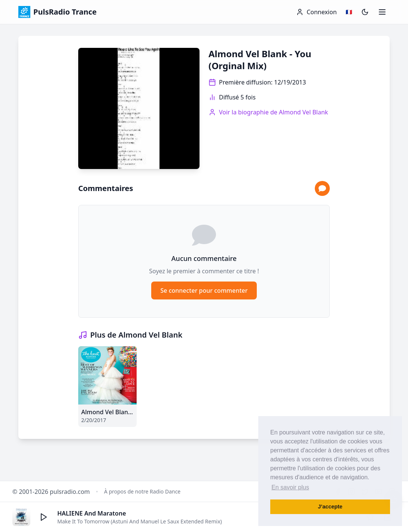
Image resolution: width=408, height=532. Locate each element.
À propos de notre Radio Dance (142, 491)
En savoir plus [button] (290, 487)
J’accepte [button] (330, 507)
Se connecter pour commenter (204, 290)
